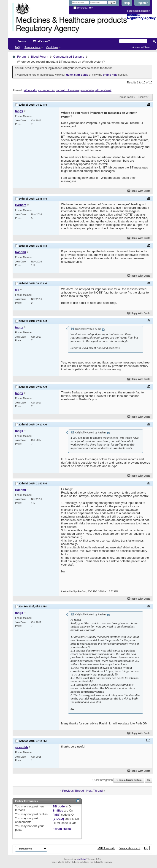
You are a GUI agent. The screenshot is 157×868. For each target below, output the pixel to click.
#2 (149, 198)
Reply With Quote (139, 191)
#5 (149, 320)
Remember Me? (83, 8)
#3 (149, 245)
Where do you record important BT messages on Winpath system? (67, 90)
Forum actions (32, 47)
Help (127, 3)
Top (149, 780)
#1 (149, 104)
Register (142, 3)
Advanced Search (142, 47)
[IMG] (56, 815)
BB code (59, 806)
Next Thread (94, 791)
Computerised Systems (69, 57)
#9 (149, 606)
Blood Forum (40, 57)
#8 (149, 483)
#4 (149, 283)
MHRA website (106, 848)
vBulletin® (82, 859)
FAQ (17, 47)
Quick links (52, 47)
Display (143, 97)
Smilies (58, 811)
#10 (148, 740)
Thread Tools (126, 97)
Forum (22, 41)
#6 (149, 386)
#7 (149, 424)
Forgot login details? (139, 11)
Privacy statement (130, 848)
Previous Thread (73, 791)
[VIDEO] (58, 819)
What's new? (42, 41)
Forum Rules (62, 829)
